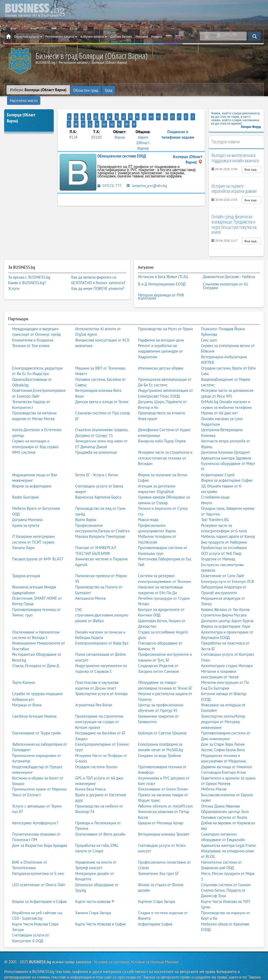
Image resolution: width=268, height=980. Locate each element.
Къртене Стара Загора (157, 889)
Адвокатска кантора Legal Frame (228, 833)
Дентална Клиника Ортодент (225, 440)
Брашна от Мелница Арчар (161, 811)
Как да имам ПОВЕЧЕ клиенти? (98, 280)
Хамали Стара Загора (93, 901)
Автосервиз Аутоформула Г (35, 811)
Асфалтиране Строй (218, 463)
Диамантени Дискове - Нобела (229, 268)
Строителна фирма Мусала (224, 603)
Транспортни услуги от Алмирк (101, 682)
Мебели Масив (214, 777)
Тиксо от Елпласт (26, 783)
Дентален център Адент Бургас (227, 609)
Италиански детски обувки (161, 356)
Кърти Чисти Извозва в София (100, 912)
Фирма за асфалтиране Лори (226, 614)
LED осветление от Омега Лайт (39, 873)
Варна (120, 121)
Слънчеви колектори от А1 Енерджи (225, 276)
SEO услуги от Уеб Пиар (221, 541)
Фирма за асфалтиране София (227, 469)
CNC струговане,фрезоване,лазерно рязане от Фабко (102, 603)
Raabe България (25, 485)
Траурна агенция (26, 564)
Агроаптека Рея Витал (94, 693)
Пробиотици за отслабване (224, 536)
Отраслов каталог (28, 37)
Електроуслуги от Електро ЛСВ (227, 569)
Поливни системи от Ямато (224, 805)
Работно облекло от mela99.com (165, 794)
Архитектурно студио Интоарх (227, 654)
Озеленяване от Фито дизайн (100, 822)
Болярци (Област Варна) (21, 109)
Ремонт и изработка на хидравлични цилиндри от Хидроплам (160, 339)
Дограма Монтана (27, 508)
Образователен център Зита (225, 800)
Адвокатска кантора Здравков (226, 446)
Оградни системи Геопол (96, 755)
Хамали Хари (23, 536)
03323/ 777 (110, 169)
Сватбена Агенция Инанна (34, 704)
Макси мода (148, 508)
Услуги (14, 280)
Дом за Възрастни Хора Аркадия (40, 833)
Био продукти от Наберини (224, 530)
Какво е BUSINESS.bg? (27, 274)
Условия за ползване (112, 950)
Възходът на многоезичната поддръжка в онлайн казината (235, 150)
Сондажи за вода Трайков (159, 743)
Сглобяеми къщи (215, 485)
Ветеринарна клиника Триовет (164, 822)
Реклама (142, 37)
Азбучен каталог (94, 37)
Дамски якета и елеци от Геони (102, 390)
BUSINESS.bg (40, 950)
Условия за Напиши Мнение (155, 950)
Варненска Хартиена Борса (98, 485)
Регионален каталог (61, 37)
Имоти (206, 491)
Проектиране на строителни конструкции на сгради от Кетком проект (99, 710)
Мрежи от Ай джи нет (219, 401)
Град (108, 90)
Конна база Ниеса (90, 777)
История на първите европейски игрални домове (234, 180)
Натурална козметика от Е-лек (38, 861)
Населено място (132, 90)
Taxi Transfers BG (215, 508)
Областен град (86, 90)
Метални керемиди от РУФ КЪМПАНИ (161, 286)
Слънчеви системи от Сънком (226, 873)
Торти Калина (23, 671)
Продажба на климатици (96, 440)
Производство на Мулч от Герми (165, 317)
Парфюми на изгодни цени (161, 328)
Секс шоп (209, 328)
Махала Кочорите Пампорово (100, 525)
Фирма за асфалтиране (32, 474)
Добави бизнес (121, 37)
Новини (157, 37)
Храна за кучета (26, 513)
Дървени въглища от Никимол (227, 755)
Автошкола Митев (90, 586)
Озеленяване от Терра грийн (37, 721)
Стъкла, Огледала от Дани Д (36, 654)
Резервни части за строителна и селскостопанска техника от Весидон (165, 446)
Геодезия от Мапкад (218, 547)
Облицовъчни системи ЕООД (122, 140)
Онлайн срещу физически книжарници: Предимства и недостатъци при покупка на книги (234, 216)
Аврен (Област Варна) (143, 127)
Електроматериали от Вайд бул (102, 631)
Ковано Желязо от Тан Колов (225, 597)
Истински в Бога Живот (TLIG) (163, 268)
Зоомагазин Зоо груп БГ (158, 861)
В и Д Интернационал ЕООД (162, 274)
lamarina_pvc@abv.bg (147, 169)
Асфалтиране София (155, 912)
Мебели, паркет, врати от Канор (228, 525)
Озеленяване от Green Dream (163, 777)
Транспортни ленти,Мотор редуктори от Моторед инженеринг (223, 710)
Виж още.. (251, 161)
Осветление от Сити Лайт (223, 564)
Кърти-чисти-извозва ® (95, 889)
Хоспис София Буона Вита (223, 738)
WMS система (24, 440)
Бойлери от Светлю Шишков (162, 721)
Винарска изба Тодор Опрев (162, 429)
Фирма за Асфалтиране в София (39, 889)
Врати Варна (86, 508)
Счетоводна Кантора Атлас (224, 760)
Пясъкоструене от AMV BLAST (38, 547)
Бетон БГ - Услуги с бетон (97, 463)
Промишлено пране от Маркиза (39, 777)
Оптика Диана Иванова (220, 794)
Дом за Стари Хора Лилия (223, 732)
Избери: (38, 90)
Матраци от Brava (27, 693)
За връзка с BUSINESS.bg (29, 269)
